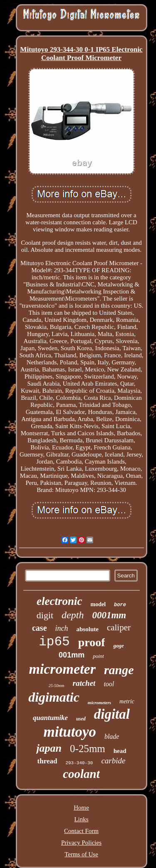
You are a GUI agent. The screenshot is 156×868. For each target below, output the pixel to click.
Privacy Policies (81, 843)
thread (47, 761)
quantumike (50, 718)
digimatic (54, 697)
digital (112, 714)
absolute (88, 629)
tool (109, 684)
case (40, 628)
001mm (72, 655)
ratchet (84, 683)
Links (81, 819)
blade (112, 736)
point (98, 656)
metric (127, 701)
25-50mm (57, 686)
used (81, 719)
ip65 (54, 642)
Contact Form (81, 831)
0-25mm (88, 749)
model (98, 604)
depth (73, 615)
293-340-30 (79, 763)
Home (81, 808)
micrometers (99, 702)
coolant (81, 774)
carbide (113, 761)
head (120, 751)
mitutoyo (70, 732)
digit (45, 615)
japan (49, 748)
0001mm (109, 615)
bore (120, 605)
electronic (59, 601)
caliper (119, 627)
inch (62, 628)
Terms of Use (81, 854)
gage (118, 646)
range (119, 670)
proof (92, 642)
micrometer (62, 669)
